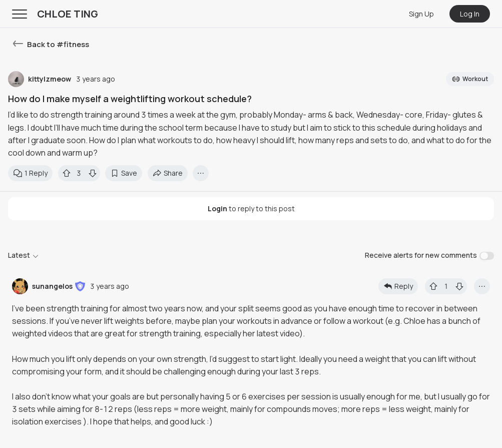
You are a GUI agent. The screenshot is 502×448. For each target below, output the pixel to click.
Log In (470, 14)
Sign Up (421, 14)
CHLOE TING (68, 14)
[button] (80, 286)
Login (217, 208)
